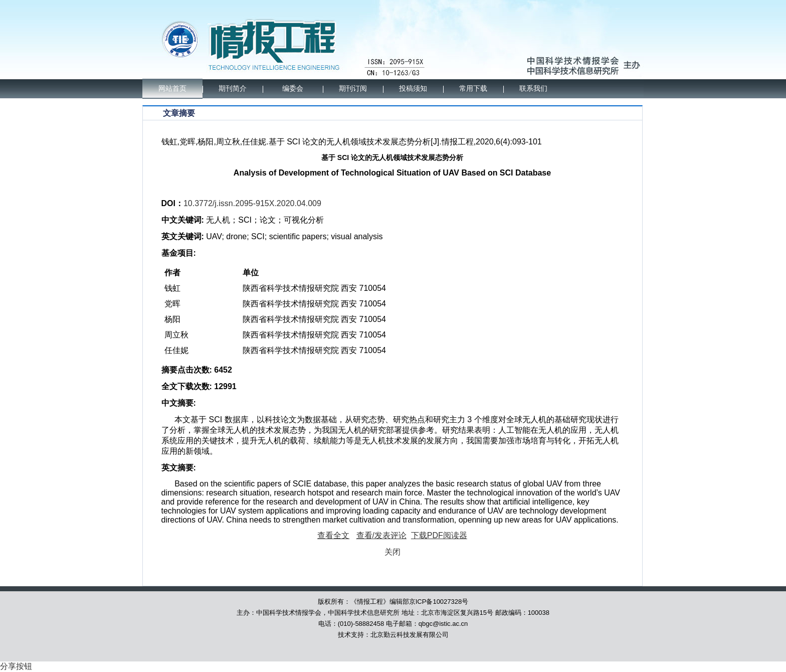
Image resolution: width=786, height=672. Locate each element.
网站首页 (172, 89)
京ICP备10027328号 (439, 602)
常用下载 (473, 89)
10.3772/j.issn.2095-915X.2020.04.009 (252, 203)
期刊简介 (233, 89)
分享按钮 (16, 666)
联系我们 (533, 89)
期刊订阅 (353, 89)
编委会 (293, 89)
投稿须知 (413, 89)
